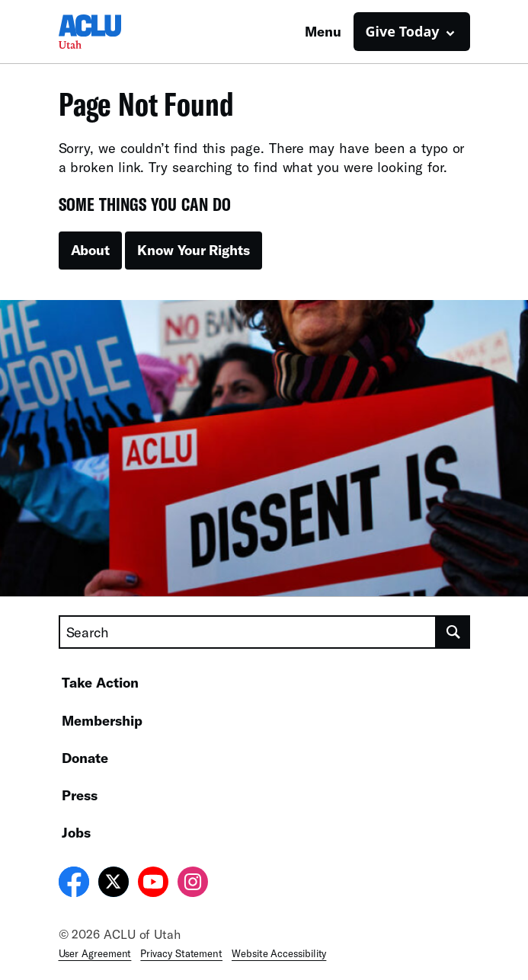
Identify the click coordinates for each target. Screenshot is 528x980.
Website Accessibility (279, 953)
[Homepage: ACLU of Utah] (112, 32)
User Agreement (95, 953)
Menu (323, 31)
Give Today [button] (403, 31)
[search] (453, 632)
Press (80, 795)
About (91, 250)
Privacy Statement (181, 953)
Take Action (100, 682)
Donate (85, 758)
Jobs (76, 832)
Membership (102, 720)
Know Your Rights (194, 250)
